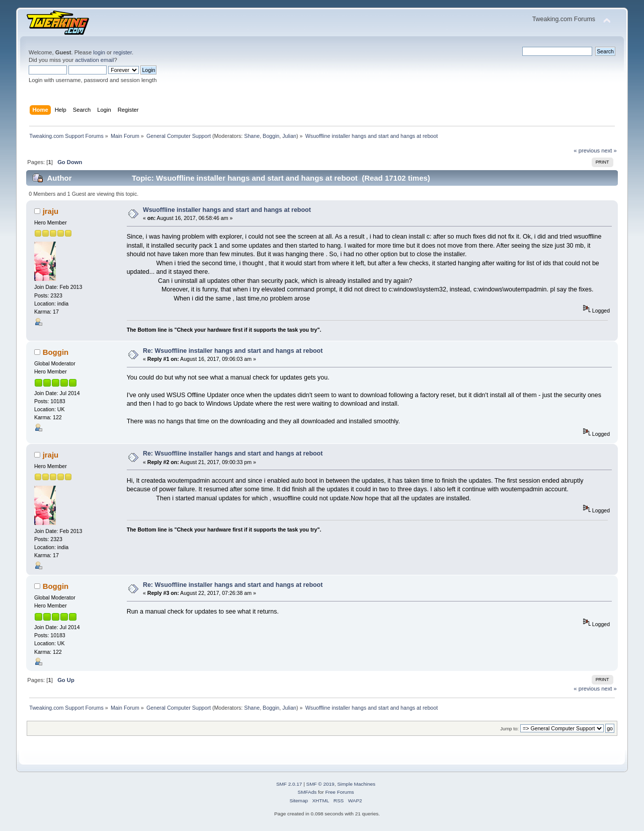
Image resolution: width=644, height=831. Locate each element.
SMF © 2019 (320, 784)
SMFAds (307, 792)
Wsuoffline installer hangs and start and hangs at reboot (227, 210)
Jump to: (509, 729)
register (123, 52)
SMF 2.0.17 (289, 784)
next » (609, 150)
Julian (289, 136)
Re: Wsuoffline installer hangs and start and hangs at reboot (233, 351)
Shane (252, 136)
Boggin (271, 136)
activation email (94, 60)
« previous (587, 150)
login (99, 52)
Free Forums (339, 792)
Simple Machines (356, 784)
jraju (51, 211)
